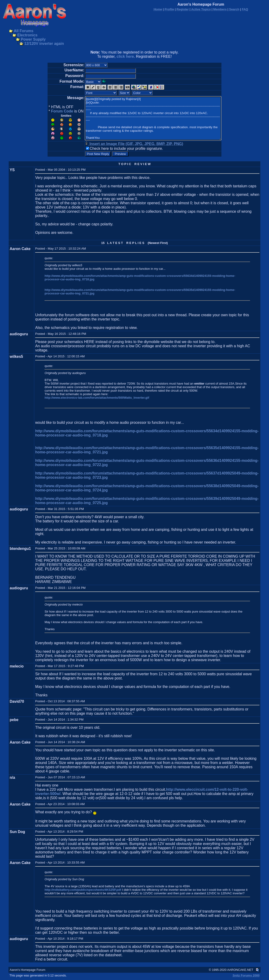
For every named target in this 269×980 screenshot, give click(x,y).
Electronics (27, 35)
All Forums (24, 31)
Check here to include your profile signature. (126, 149)
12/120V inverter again (44, 44)
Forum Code (62, 111)
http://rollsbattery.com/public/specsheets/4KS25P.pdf (83, 890)
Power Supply (33, 39)
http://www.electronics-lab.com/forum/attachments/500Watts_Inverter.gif (97, 398)
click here (125, 56)
